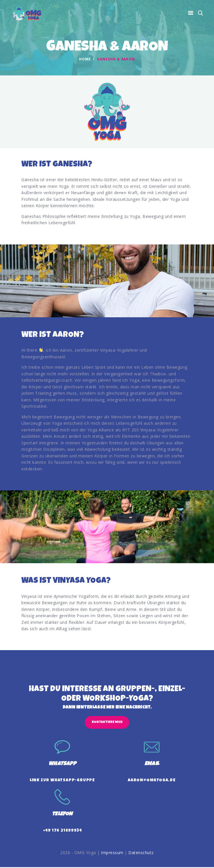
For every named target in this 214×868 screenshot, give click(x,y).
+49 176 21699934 (62, 832)
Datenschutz (141, 854)
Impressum (112, 854)
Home (85, 59)
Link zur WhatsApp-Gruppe (62, 781)
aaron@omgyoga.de (152, 781)
